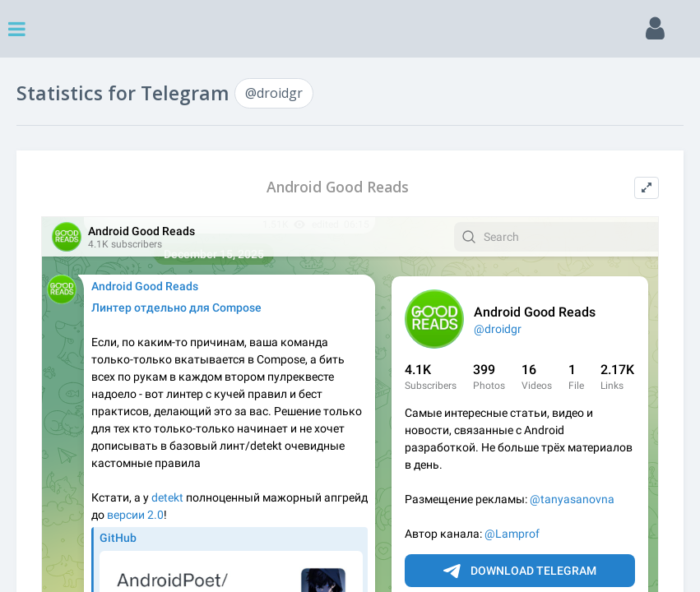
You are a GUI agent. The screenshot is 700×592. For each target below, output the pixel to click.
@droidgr (274, 93)
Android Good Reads (338, 187)
